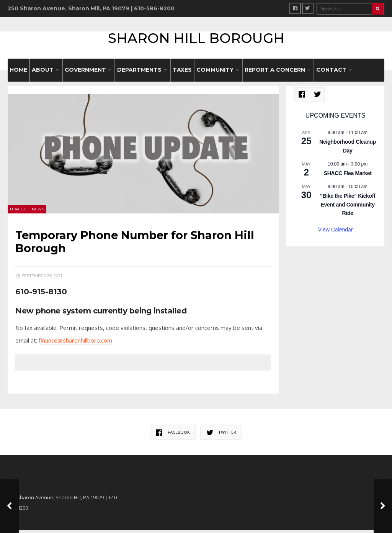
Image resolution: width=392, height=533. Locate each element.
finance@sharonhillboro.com (75, 343)
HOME (18, 72)
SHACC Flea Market (348, 175)
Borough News (27, 212)
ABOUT (43, 72)
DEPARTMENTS (139, 72)
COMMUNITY (215, 72)
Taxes (182, 72)
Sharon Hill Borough (196, 39)
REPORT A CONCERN (275, 72)
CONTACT (331, 72)
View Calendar (336, 232)
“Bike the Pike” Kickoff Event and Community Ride (348, 207)
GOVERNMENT (85, 72)
